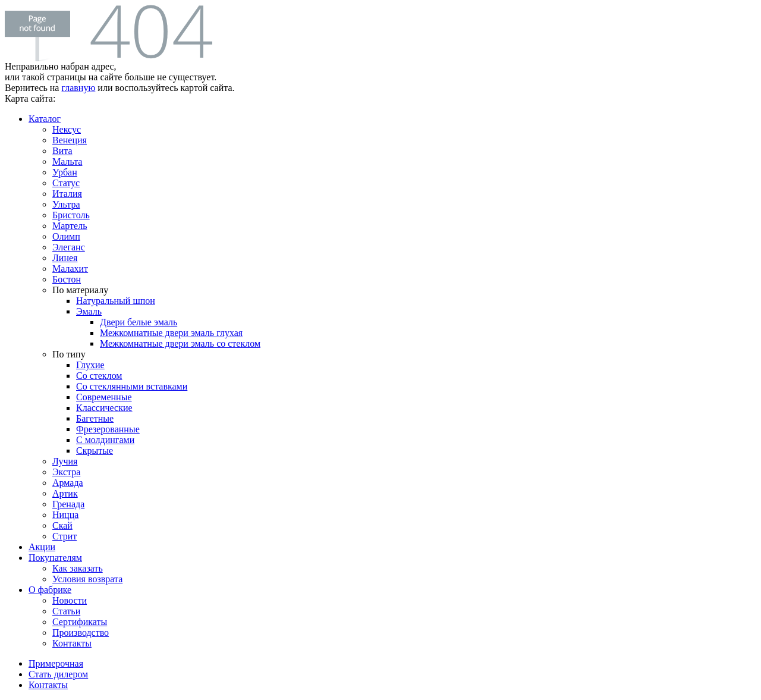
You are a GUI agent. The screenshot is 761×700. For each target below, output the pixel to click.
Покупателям (55, 558)
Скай (62, 525)
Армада (68, 483)
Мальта (67, 161)
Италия (67, 194)
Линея (65, 258)
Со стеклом (99, 376)
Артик (65, 493)
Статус (66, 183)
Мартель (70, 226)
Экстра (66, 472)
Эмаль (89, 311)
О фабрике (50, 590)
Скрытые (95, 451)
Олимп (66, 236)
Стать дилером (58, 674)
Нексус (67, 129)
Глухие (90, 365)
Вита (62, 151)
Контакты (72, 643)
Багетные (95, 418)
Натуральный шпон (116, 301)
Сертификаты (80, 622)
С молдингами (105, 440)
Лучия (65, 461)
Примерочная (56, 663)
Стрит (65, 536)
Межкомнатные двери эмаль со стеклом (180, 343)
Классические (104, 408)
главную (78, 88)
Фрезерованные (108, 429)
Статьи (66, 611)
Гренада (68, 504)
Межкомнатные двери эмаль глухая (171, 333)
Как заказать (78, 568)
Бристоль (71, 215)
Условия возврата (87, 579)
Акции (42, 547)
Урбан (65, 172)
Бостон (67, 279)
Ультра (66, 204)
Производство (81, 632)
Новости (70, 600)
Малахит (70, 269)
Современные (104, 397)
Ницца (65, 515)
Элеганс (69, 247)
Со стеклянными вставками (132, 386)
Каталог (45, 119)
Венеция (70, 140)
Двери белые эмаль (139, 322)
